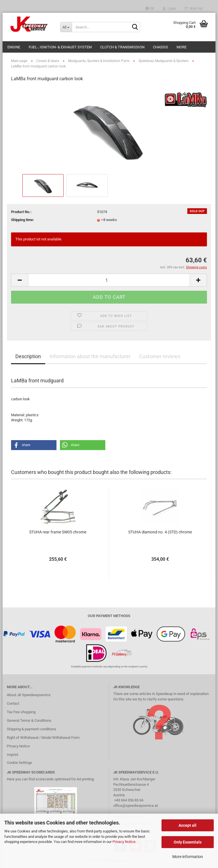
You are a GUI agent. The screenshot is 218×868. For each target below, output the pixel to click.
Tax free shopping (21, 712)
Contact (13, 703)
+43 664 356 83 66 (129, 800)
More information (188, 857)
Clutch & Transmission (122, 47)
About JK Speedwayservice (29, 695)
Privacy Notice (124, 842)
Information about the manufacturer (90, 356)
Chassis (161, 47)
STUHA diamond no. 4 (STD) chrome (160, 532)
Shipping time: (23, 220)
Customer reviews (160, 356)
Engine (14, 47)
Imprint (12, 755)
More (182, 47)
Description (28, 356)
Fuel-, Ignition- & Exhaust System (60, 47)
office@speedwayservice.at (136, 806)
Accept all (187, 825)
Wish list (194, 9)
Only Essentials (188, 842)
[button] (34, 445)
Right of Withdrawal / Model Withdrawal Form (43, 738)
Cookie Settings (19, 763)
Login (169, 9)
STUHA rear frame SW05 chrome (58, 532)
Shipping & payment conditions (32, 729)
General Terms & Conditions (29, 720)
